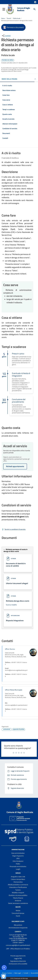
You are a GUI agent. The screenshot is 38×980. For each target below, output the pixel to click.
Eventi (18, 916)
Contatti (18, 932)
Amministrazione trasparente (18, 928)
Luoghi (18, 869)
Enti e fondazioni (18, 861)
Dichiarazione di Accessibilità (18, 964)
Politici (18, 864)
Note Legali (18, 973)
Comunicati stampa (18, 913)
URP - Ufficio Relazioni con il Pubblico (18, 949)
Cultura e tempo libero (18, 879)
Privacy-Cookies (7, 973)
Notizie (18, 911)
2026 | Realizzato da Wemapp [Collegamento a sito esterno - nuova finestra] (19, 978)
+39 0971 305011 (18, 943)
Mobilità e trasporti (18, 893)
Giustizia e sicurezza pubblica (18, 895)
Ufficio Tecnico (10, 649)
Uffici (18, 858)
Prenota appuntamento (18, 956)
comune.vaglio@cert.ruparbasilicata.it (18, 945)
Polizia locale (17, 18)
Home (3, 18)
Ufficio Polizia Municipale (14, 690)
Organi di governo (18, 856)
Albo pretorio (18, 925)
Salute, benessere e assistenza (18, 903)
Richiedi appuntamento (15, 466)
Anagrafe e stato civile (18, 877)
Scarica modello (11, 605)
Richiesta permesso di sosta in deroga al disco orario (17, 20)
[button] (35, 2)
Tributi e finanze (18, 898)
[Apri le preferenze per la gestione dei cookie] (4, 976)
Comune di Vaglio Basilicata (24, 9)
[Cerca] (35, 9)
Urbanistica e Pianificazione (18, 887)
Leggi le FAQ (18, 958)
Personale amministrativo (18, 866)
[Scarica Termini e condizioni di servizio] (14, 529)
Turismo (18, 890)
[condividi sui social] (6, 36)
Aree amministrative (18, 853)
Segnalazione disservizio (18, 961)
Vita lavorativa (18, 882)
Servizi (9, 18)
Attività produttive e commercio (18, 885)
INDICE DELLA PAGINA (9, 79)
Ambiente (18, 901)
